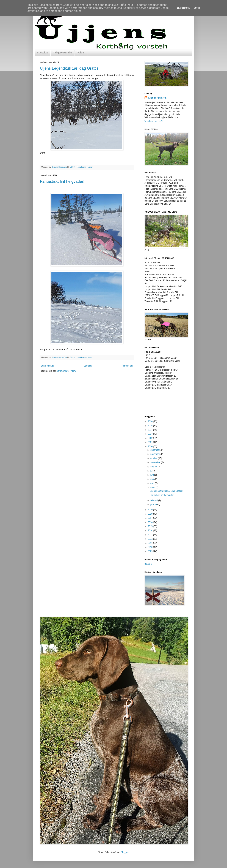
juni (152, 475)
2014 (151, 530)
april (153, 483)
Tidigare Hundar (63, 53)
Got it (197, 8)
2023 (151, 434)
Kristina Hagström (157, 98)
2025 (151, 426)
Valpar (81, 53)
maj (152, 479)
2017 (151, 518)
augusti (154, 467)
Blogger (124, 852)
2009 (151, 551)
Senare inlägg (47, 366)
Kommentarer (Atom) (66, 371)
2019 (151, 510)
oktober (154, 458)
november (155, 454)
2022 (151, 438)
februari (154, 500)
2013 (151, 535)
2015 (151, 526)
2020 (151, 446)
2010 (151, 547)
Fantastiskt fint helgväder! (62, 181)
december (155, 450)
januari (154, 504)
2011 (151, 543)
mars (153, 487)
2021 (151, 442)
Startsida (42, 53)
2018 (151, 514)
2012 (151, 539)
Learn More (184, 8)
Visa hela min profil (153, 121)
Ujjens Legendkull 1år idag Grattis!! (70, 68)
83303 (147, 564)
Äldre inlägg (127, 366)
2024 (151, 430)
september (156, 462)
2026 (151, 421)
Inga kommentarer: (85, 167)
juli (152, 471)
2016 (151, 522)
